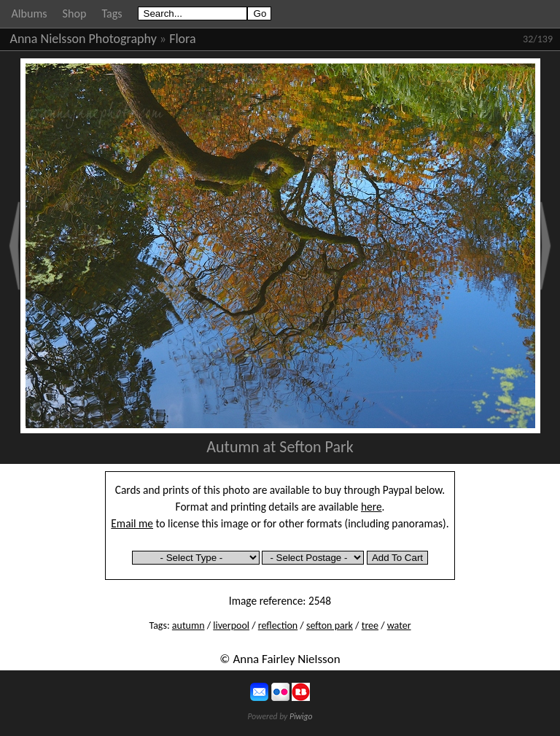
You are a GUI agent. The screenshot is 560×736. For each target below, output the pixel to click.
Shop (75, 13)
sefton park (330, 625)
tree (370, 625)
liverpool (231, 625)
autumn (188, 625)
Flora (182, 39)
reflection (278, 625)
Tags (112, 13)
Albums (30, 13)
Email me (132, 523)
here (372, 507)
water (399, 625)
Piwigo (301, 716)
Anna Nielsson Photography (83, 39)
